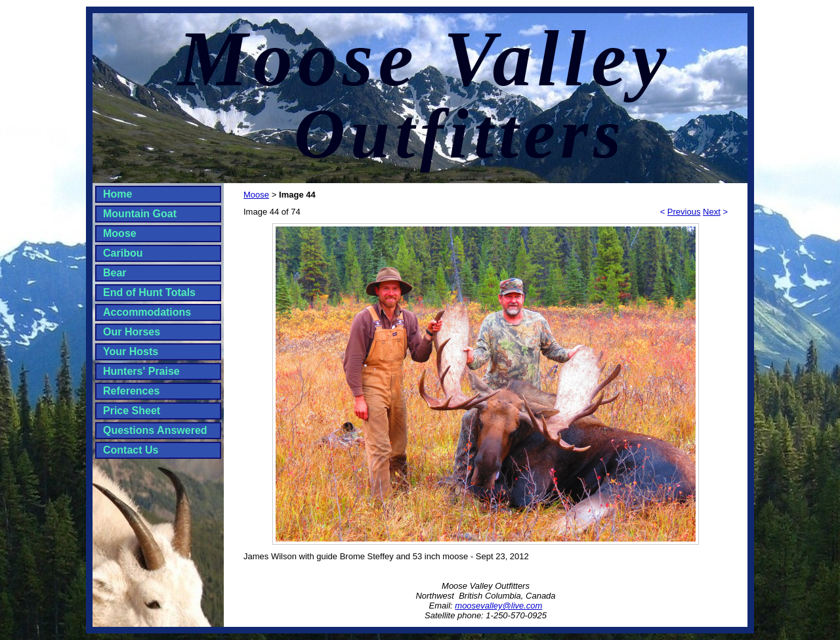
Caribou (123, 253)
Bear (115, 273)
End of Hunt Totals (149, 292)
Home (117, 194)
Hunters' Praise (141, 371)
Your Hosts (131, 352)
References (131, 391)
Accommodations (147, 312)
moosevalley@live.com (498, 606)
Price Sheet (132, 411)
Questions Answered (155, 430)
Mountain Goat (140, 214)
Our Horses (132, 332)
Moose (120, 233)
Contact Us (131, 450)
